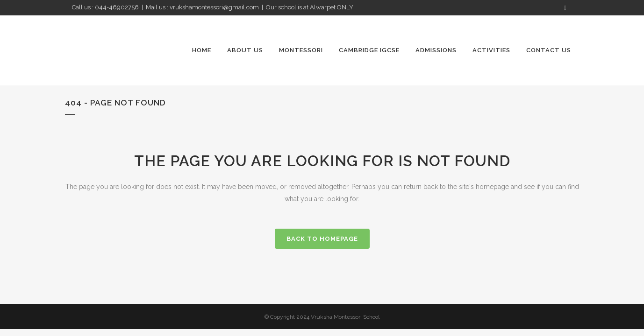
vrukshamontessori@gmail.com (214, 7)
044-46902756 (117, 7)
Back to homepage (322, 239)
